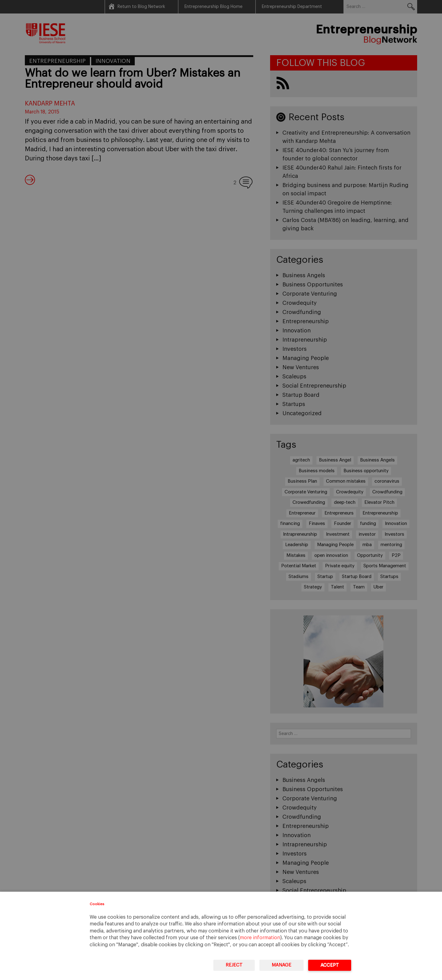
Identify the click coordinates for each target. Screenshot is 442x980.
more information (260, 938)
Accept (330, 965)
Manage (281, 965)
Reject (234, 965)
